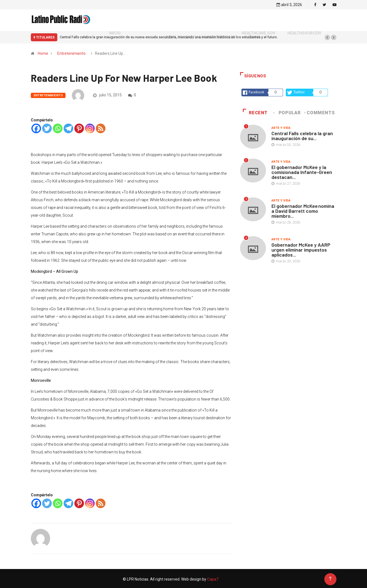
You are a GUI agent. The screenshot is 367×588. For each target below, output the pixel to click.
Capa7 (212, 578)
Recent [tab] (255, 111)
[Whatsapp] (58, 127)
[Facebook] (36, 127)
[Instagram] (90, 127)
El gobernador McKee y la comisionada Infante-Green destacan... (302, 171)
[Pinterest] (79, 127)
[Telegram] (68, 127)
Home (43, 52)
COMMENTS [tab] (320, 111)
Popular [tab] (287, 111)
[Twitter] (47, 127)
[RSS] (101, 127)
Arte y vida (281, 126)
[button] (327, 36)
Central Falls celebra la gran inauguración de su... (302, 134)
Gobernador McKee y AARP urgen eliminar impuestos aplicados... (301, 248)
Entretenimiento (71, 52)
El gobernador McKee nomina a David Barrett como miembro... (303, 209)
